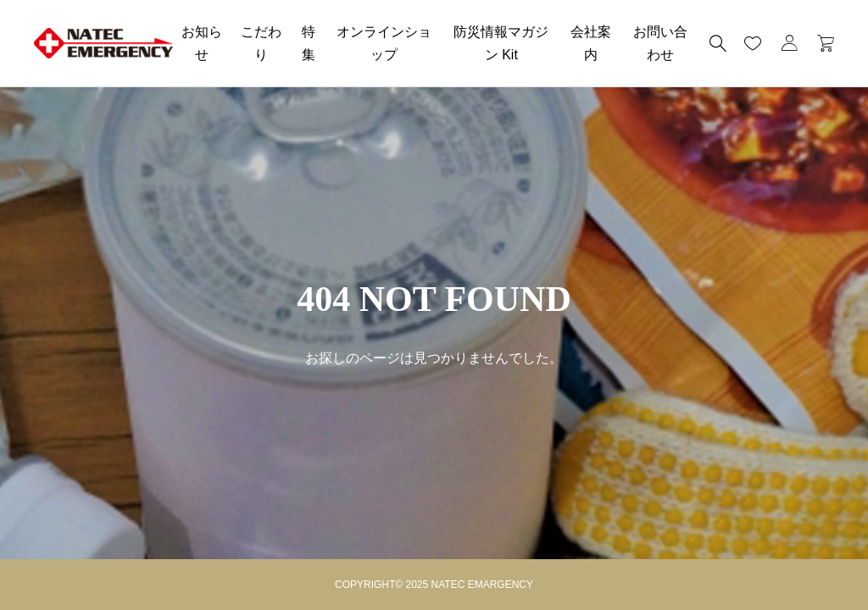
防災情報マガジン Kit (501, 43)
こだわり (261, 43)
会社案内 (591, 43)
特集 (309, 43)
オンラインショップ (384, 43)
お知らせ (202, 43)
